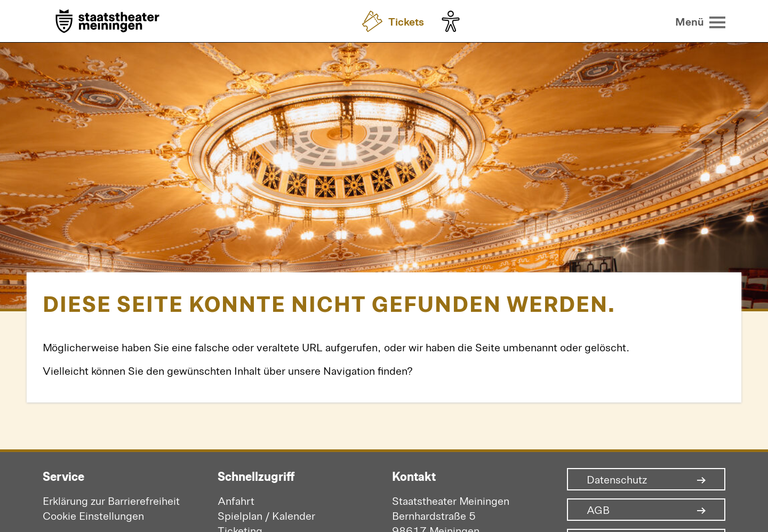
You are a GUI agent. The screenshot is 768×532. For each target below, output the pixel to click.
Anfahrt (236, 500)
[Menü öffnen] (700, 21)
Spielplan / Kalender (266, 515)
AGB (598, 510)
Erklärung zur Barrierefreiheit (111, 500)
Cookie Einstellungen (93, 515)
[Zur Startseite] (107, 22)
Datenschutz (617, 479)
